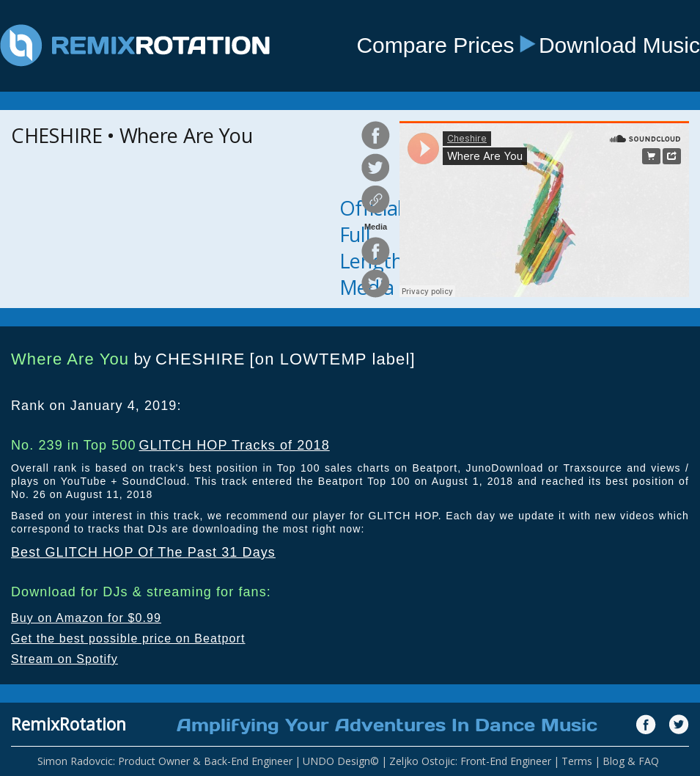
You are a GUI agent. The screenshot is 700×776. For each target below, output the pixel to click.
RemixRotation (69, 724)
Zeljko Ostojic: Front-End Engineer (470, 761)
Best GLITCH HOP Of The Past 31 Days (143, 552)
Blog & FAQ (631, 761)
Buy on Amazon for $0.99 (86, 618)
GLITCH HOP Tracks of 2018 (234, 445)
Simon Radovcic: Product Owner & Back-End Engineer (165, 761)
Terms (577, 761)
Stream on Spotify (65, 659)
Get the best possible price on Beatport (128, 638)
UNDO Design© (341, 761)
